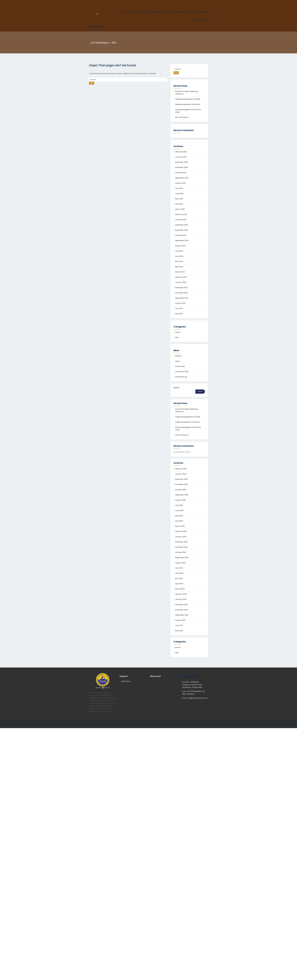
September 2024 (182, 241)
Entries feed (180, 366)
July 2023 (179, 308)
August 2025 (180, 183)
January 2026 (181, 157)
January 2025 (181, 220)
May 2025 (179, 199)
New (177, 337)
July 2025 (179, 188)
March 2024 (180, 272)
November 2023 (181, 293)
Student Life (167, 12)
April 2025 (179, 204)
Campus (143, 12)
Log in (178, 361)
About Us (133, 12)
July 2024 (179, 251)
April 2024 (179, 267)
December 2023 (181, 288)
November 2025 (181, 167)
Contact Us (196, 20)
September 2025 (182, 178)
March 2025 (180, 209)
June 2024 (179, 256)
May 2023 (179, 314)
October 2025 (181, 173)
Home (124, 12)
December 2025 (181, 162)
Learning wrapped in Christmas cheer (188, 111)
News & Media (203, 12)
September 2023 (182, 298)
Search (176, 388)
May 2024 (179, 261)
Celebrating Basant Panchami (188, 104)
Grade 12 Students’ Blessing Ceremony (186, 93)
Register (178, 356)
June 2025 (179, 194)
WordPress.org (181, 377)
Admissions (155, 12)
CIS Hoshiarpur (96, 27)
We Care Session (182, 117)
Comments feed (182, 372)
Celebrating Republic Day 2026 (188, 99)
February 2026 (181, 152)
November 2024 (182, 230)
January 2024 (181, 282)
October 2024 (181, 235)
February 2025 (181, 214)
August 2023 (180, 303)
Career (191, 12)
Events (178, 332)
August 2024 (180, 246)
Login (206, 20)
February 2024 (181, 277)
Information (180, 12)
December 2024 (181, 225)
